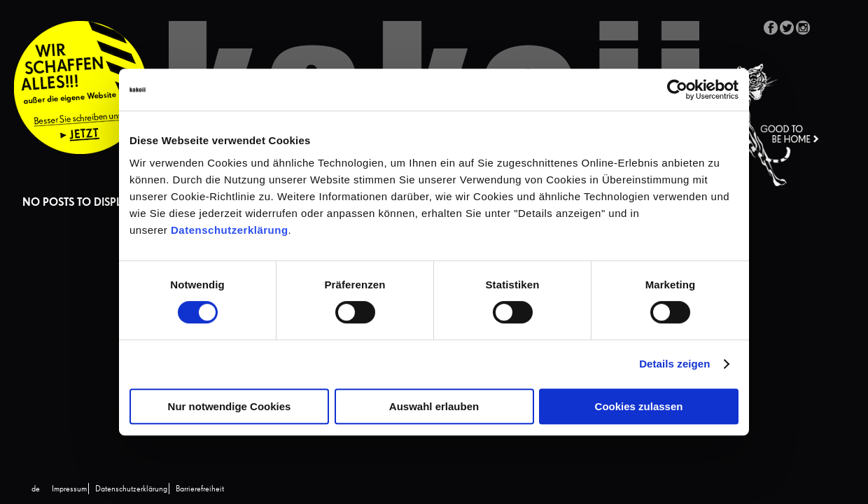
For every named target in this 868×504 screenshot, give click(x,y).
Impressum (69, 489)
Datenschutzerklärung (230, 230)
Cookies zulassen (639, 406)
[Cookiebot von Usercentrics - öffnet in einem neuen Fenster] (677, 90)
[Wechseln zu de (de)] (36, 489)
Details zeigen (674, 364)
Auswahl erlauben (434, 406)
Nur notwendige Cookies (230, 406)
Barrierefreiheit (200, 489)
